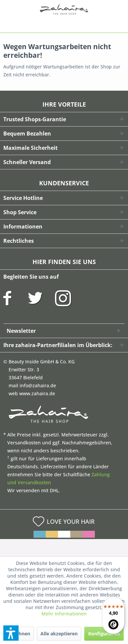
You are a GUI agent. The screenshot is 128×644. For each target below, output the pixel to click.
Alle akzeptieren (59, 634)
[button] (11, 633)
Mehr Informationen (64, 614)
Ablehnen (19, 634)
